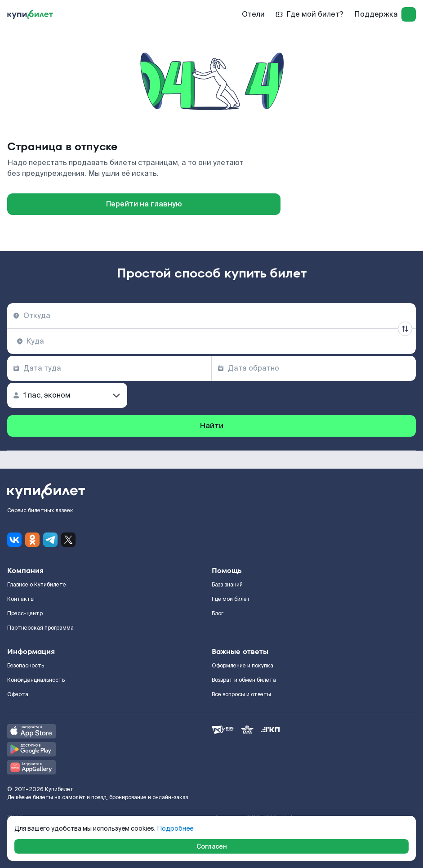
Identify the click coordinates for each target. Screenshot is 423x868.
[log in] (409, 14)
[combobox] (211, 316)
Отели (253, 14)
